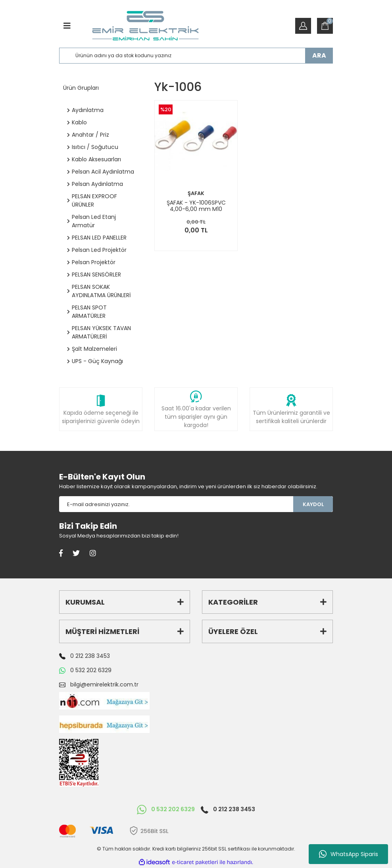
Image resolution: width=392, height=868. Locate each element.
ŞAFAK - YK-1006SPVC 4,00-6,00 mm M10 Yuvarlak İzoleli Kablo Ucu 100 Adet (196, 206)
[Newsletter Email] (176, 504)
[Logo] (145, 26)
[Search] (196, 56)
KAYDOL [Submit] (313, 504)
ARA (319, 55)
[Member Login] (303, 26)
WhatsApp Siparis (349, 854)
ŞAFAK (196, 193)
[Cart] (325, 26)
